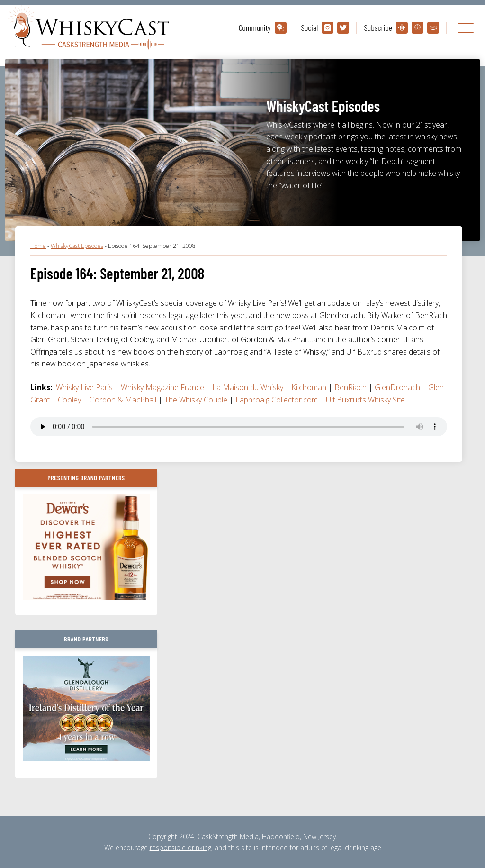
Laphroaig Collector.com (277, 400)
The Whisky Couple (196, 400)
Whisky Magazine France (162, 387)
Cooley (69, 400)
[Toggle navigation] (466, 28)
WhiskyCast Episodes (77, 246)
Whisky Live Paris (84, 387)
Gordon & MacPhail (123, 400)
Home (38, 246)
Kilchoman (309, 387)
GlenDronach (397, 387)
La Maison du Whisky (248, 387)
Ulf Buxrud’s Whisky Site (365, 400)
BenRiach (350, 387)
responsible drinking (180, 847)
